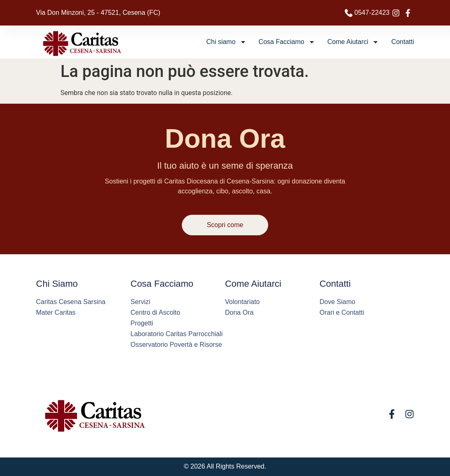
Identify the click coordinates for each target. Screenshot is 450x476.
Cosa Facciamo (287, 42)
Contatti (402, 42)
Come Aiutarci (353, 42)
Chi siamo (226, 42)
